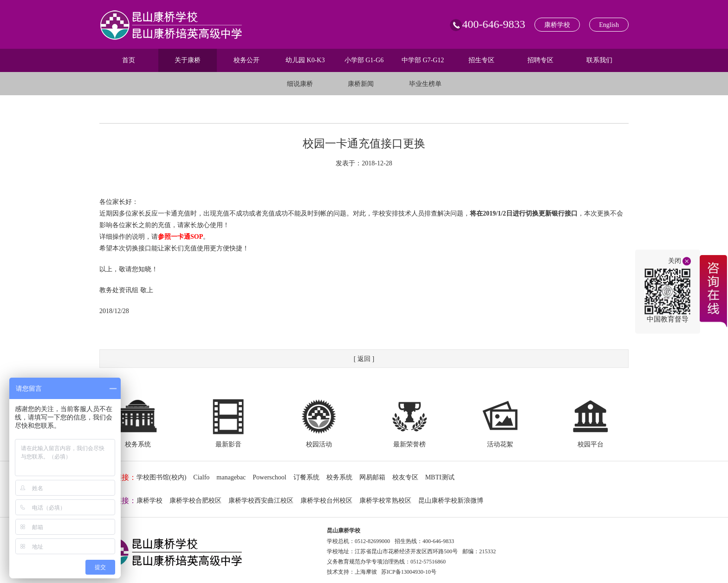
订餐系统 (306, 477)
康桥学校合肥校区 (195, 501)
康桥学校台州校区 (326, 501)
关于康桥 (188, 60)
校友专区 (405, 477)
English (609, 25)
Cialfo (201, 477)
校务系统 (339, 477)
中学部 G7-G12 (423, 60)
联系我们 (599, 60)
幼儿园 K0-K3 (305, 60)
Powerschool (269, 477)
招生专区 (481, 60)
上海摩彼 (366, 572)
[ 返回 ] (364, 359)
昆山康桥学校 (344, 531)
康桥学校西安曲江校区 (261, 501)
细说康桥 (300, 84)
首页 (129, 60)
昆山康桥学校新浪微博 (451, 501)
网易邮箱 (372, 477)
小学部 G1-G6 (364, 60)
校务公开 (247, 60)
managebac (231, 477)
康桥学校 (557, 25)
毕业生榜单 (425, 84)
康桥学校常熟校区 (385, 501)
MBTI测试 (440, 477)
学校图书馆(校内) (161, 477)
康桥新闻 (361, 84)
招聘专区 (540, 60)
